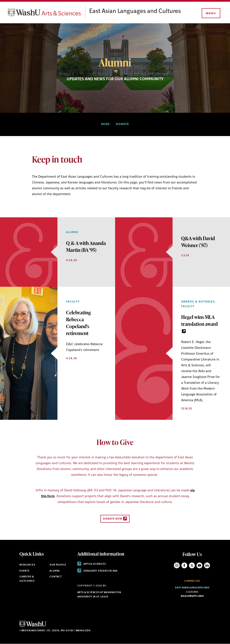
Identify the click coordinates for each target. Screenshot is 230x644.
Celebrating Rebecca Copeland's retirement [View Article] (79, 323)
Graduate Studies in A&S (98, 571)
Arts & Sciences (92, 564)
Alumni (72, 232)
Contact (56, 577)
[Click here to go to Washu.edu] (33, 627)
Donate (122, 124)
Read (105, 124)
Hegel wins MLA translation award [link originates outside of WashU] (199, 323)
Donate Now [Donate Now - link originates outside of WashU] (115, 519)
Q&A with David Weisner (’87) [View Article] (198, 242)
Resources (27, 565)
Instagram (177, 565)
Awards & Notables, (199, 302)
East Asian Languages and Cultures (138, 11)
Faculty (73, 302)
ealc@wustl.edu (192, 596)
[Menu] (211, 13)
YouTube (199, 565)
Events (24, 571)
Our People (58, 565)
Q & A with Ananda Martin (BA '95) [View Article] (86, 246)
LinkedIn (207, 565)
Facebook (184, 565)
